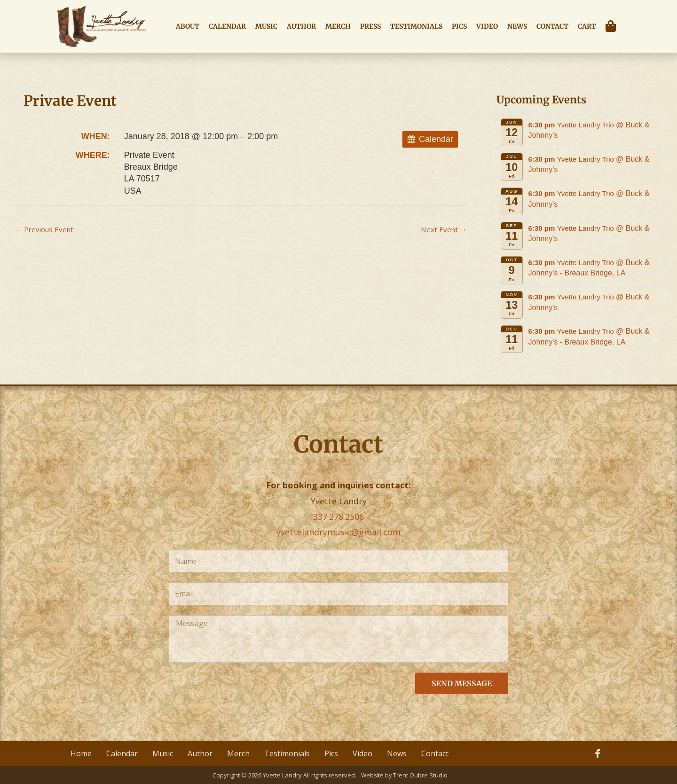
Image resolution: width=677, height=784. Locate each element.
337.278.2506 (338, 517)
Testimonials (416, 26)
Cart (587, 26)
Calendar (227, 26)
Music (266, 26)
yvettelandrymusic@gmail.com (338, 532)
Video (487, 26)
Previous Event (46, 230)
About (188, 26)
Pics (459, 26)
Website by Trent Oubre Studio (405, 775)
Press (370, 26)
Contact (552, 26)
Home (81, 753)
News (517, 26)
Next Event (443, 230)
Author (301, 26)
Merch (338, 26)
